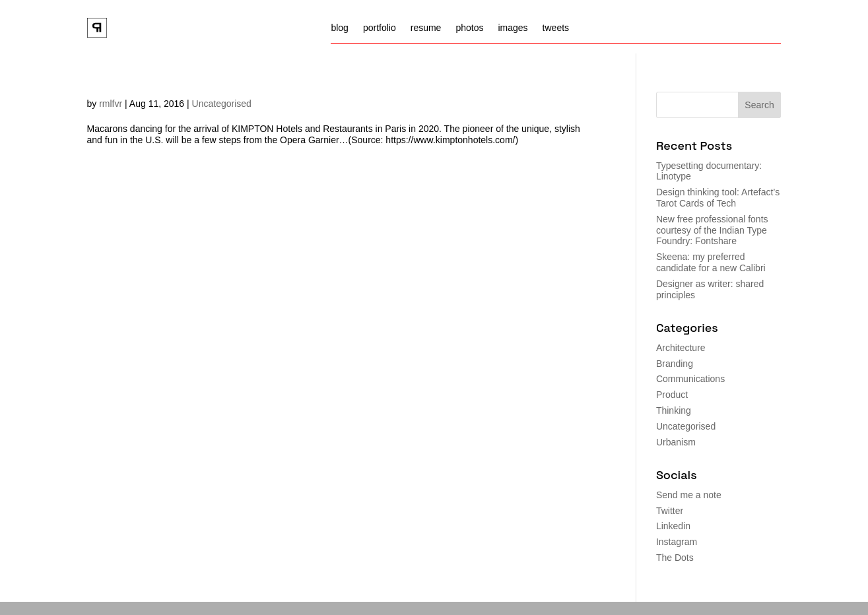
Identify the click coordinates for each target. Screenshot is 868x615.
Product (672, 395)
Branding (675, 364)
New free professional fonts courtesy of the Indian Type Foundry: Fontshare (712, 230)
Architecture (681, 348)
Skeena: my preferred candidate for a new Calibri (711, 262)
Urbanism (676, 442)
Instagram (677, 542)
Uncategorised (222, 104)
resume (426, 28)
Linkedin (673, 526)
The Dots (675, 558)
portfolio (380, 28)
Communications (690, 379)
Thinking (674, 410)
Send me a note (689, 495)
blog (339, 28)
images (513, 28)
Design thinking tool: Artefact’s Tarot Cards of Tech (718, 198)
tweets (556, 28)
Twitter (670, 511)
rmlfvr (111, 104)
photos (469, 28)
